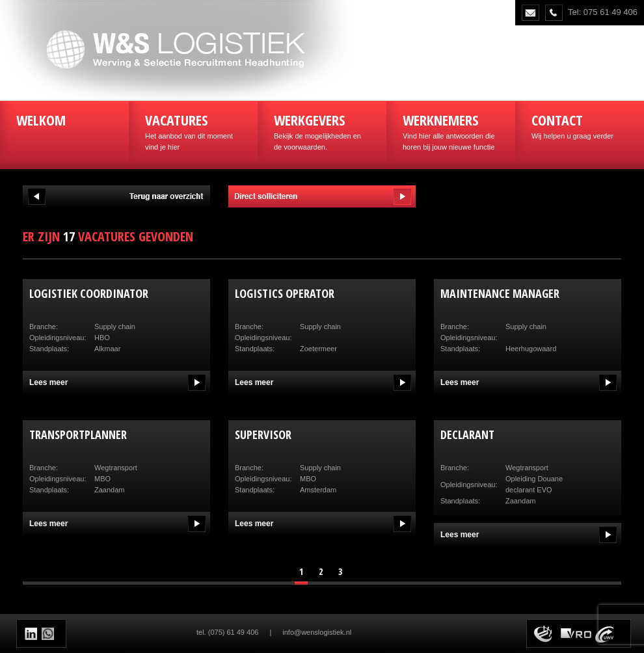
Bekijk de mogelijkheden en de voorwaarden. (322, 130)
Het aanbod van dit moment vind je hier (193, 130)
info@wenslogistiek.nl (317, 632)
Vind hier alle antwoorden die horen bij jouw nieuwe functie (451, 130)
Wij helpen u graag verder (580, 125)
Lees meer (48, 382)
